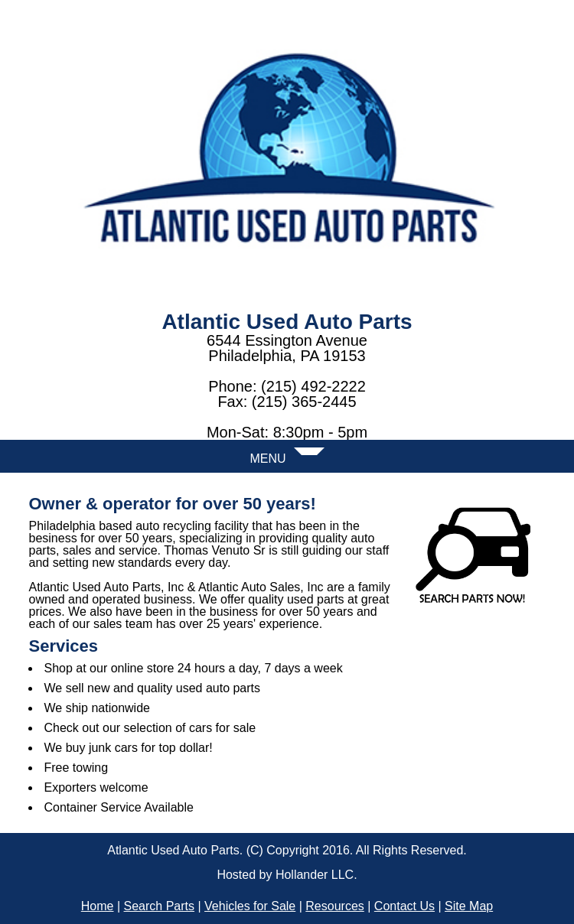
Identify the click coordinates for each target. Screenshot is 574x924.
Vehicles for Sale (250, 906)
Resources (334, 906)
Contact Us (404, 906)
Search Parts (159, 906)
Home (98, 906)
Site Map (469, 906)
